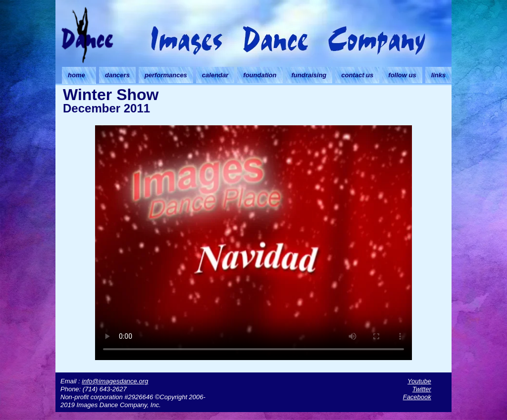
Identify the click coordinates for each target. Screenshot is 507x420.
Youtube (419, 381)
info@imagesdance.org (115, 381)
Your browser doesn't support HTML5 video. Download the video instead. (253, 241)
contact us (357, 75)
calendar (215, 75)
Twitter (422, 389)
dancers (117, 75)
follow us (402, 75)
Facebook (417, 397)
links (439, 75)
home (76, 75)
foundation (260, 75)
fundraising (309, 75)
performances (166, 75)
